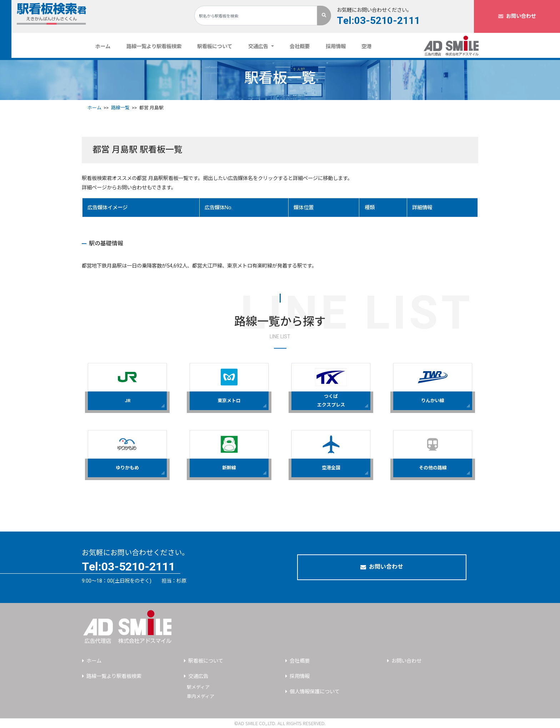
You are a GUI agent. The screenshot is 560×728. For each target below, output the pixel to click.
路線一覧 (120, 108)
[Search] (256, 16)
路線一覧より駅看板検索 (154, 47)
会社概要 (300, 47)
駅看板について (215, 47)
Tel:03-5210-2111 (378, 21)
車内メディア (201, 696)
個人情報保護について (315, 692)
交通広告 (198, 676)
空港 (366, 47)
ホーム (106, 46)
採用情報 (336, 47)
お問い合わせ (517, 16)
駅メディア (198, 687)
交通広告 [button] (259, 47)
